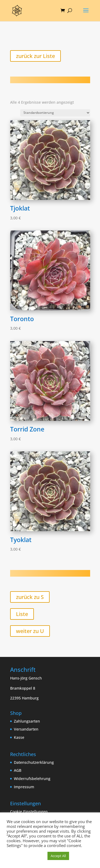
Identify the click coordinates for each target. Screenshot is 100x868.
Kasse (19, 737)
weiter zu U (30, 631)
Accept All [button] (58, 856)
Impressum (24, 787)
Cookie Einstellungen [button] (29, 812)
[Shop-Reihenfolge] (55, 113)
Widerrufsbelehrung (32, 779)
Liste (22, 614)
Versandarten (26, 729)
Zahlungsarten (27, 721)
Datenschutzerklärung (34, 762)
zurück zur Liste (35, 56)
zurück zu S (30, 597)
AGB (18, 770)
